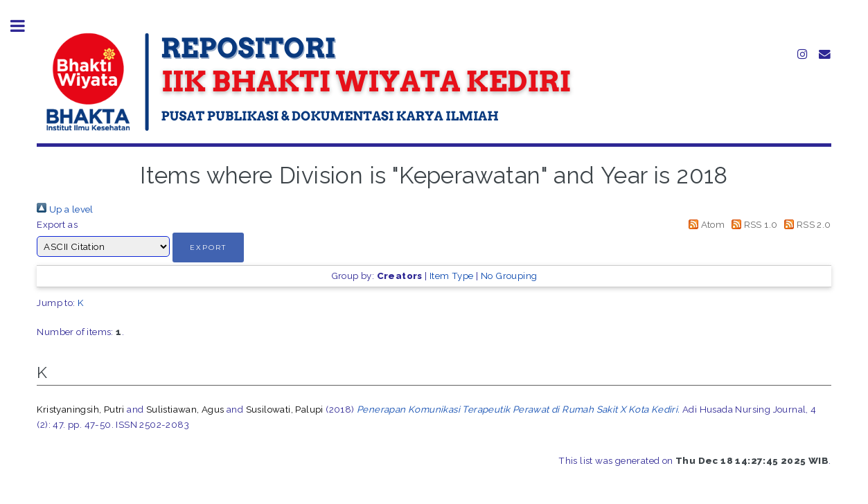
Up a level (65, 209)
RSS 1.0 (753, 224)
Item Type (452, 276)
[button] (208, 247)
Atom (704, 224)
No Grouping (509, 276)
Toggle (25, 26)
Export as (57, 224)
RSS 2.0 (806, 224)
